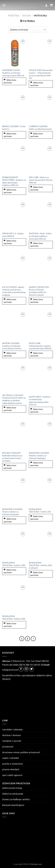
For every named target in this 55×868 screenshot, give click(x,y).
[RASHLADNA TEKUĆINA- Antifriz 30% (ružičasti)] (41, 545)
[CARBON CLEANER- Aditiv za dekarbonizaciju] (41, 109)
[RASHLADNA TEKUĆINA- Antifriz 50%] (14, 599)
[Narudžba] (27, 30)
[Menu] (4, 5)
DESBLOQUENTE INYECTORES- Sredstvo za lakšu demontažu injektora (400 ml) (14, 181)
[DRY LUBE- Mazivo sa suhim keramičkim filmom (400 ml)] (41, 160)
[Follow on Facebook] (21, 669)
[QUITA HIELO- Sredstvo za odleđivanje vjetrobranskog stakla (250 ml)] (41, 379)
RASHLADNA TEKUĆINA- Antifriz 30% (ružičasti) (40, 565)
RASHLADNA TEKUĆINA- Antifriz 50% (14, 618)
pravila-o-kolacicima (12, 764)
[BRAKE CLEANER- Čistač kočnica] (14, 109)
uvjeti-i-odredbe (10, 758)
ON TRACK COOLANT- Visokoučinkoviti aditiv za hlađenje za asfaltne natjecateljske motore (14, 399)
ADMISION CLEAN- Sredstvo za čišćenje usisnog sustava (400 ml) (13, 73)
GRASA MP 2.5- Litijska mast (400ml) (13, 235)
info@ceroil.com (10, 670)
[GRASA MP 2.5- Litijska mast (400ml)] (14, 216)
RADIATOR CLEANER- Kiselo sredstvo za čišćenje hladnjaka (13, 512)
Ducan (27, 15)
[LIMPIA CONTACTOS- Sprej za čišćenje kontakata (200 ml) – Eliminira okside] (41, 270)
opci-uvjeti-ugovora (12, 775)
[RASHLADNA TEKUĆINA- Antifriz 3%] (41, 492)
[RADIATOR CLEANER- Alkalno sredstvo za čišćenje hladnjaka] (41, 436)
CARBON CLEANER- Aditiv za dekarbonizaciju (40, 128)
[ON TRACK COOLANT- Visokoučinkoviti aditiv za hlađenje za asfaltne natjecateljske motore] (14, 379)
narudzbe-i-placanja (12, 729)
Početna (14, 15)
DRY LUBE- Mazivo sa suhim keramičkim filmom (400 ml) (41, 180)
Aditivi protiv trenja (12, 788)
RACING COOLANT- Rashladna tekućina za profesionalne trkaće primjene (12, 457)
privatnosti (8, 746)
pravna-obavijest (11, 769)
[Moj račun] (46, 5)
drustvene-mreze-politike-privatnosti (21, 752)
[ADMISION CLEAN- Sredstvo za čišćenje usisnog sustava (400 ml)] (14, 53)
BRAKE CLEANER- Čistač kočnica (14, 128)
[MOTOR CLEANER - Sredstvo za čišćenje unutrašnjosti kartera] (14, 326)
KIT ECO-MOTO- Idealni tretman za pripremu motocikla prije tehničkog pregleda (14, 291)
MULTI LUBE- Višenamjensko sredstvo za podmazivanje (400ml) (40, 346)
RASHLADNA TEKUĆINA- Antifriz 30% (14, 564)
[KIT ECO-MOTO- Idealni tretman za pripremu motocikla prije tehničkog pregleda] (14, 270)
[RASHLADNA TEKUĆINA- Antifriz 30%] (14, 545)
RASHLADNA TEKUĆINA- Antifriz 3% (40, 511)
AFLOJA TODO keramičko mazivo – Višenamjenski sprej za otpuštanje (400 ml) (41, 74)
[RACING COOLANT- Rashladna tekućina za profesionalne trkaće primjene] (14, 436)
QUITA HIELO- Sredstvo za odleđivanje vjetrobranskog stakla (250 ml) (40, 401)
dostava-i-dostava (11, 735)
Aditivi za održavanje (13, 794)
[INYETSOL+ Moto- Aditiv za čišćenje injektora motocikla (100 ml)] (41, 216)
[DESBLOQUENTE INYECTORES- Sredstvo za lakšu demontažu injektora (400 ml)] (14, 160)
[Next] (33, 639)
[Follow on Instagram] (26, 669)
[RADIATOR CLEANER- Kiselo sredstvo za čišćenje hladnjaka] (14, 492)
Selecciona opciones (10, 81)
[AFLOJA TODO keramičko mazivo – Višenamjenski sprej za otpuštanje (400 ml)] (41, 53)
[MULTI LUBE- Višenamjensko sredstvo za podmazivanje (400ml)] (41, 326)
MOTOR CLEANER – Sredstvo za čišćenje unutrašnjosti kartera (12, 346)
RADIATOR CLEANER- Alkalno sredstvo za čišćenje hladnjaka (39, 456)
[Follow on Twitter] (32, 669)
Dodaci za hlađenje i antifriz (16, 799)
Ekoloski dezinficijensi (13, 805)
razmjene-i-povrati (12, 741)
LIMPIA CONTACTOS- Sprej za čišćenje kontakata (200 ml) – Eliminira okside (39, 291)
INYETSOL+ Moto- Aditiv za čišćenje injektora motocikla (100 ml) (40, 236)
